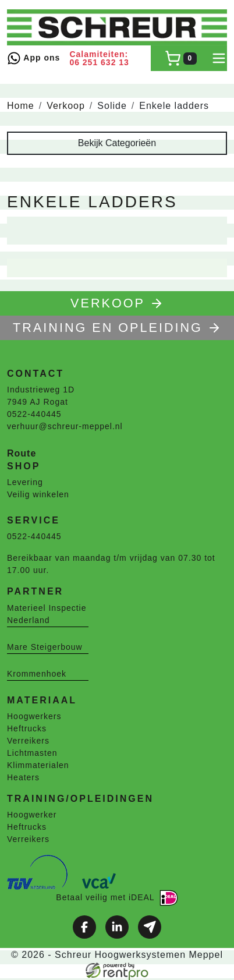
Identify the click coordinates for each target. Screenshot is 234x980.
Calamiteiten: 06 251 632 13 (99, 58)
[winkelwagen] (181, 58)
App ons (33, 58)
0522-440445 (34, 414)
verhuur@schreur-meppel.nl (65, 426)
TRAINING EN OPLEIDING (117, 328)
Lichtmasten (32, 753)
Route (22, 453)
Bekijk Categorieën (117, 143)
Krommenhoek (37, 674)
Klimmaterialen (38, 765)
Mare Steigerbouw (45, 647)
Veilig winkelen (38, 494)
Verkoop (66, 106)
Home (21, 106)
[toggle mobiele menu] (219, 58)
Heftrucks (27, 728)
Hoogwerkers (34, 716)
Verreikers (28, 741)
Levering (25, 482)
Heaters (23, 777)
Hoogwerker (32, 815)
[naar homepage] (117, 27)
